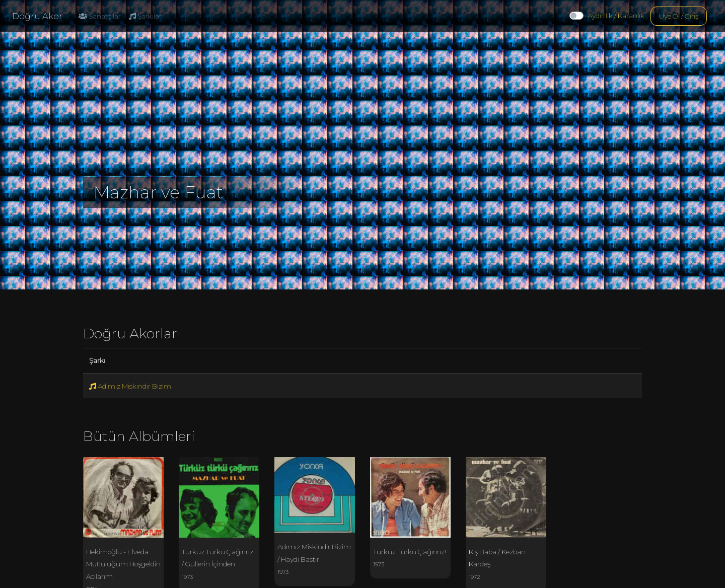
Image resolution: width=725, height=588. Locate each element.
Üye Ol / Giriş (679, 16)
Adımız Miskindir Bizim (130, 386)
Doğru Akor (37, 16)
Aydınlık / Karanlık (616, 16)
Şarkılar (145, 16)
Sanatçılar (100, 16)
